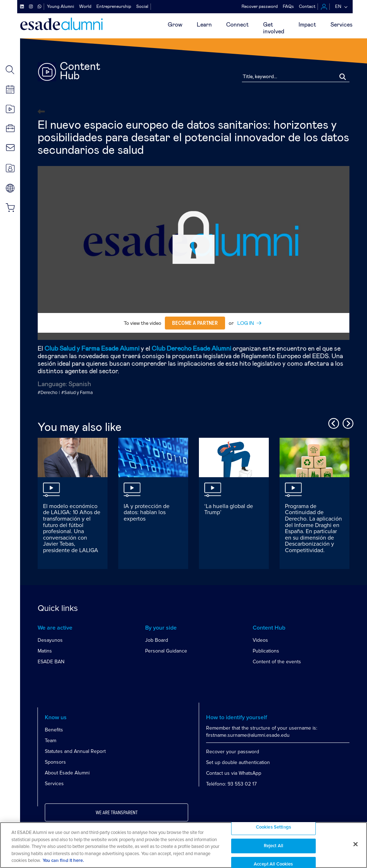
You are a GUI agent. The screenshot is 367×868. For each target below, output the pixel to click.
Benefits (54, 730)
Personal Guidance (166, 651)
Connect (237, 25)
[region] (183, 845)
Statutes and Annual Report (75, 751)
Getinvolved (274, 28)
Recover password (260, 6)
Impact (307, 25)
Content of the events (277, 662)
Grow (175, 25)
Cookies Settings (273, 827)
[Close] (356, 844)
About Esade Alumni (67, 773)
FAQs (288, 6)
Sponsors (55, 762)
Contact (307, 6)
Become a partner (195, 323)
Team (51, 741)
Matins (45, 651)
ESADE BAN (51, 662)
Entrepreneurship (114, 6)
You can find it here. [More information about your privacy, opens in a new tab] (63, 861)
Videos (260, 640)
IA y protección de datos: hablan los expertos (147, 513)
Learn (204, 25)
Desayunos (50, 640)
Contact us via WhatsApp (234, 773)
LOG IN (246, 323)
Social (142, 6)
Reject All (273, 846)
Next (347, 422)
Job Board (157, 640)
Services (342, 25)
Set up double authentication (238, 762)
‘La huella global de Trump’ (229, 509)
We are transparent (117, 813)
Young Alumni (61, 6)
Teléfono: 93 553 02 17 (231, 784)
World (85, 6)
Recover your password (233, 752)
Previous (333, 422)
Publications (266, 651)
